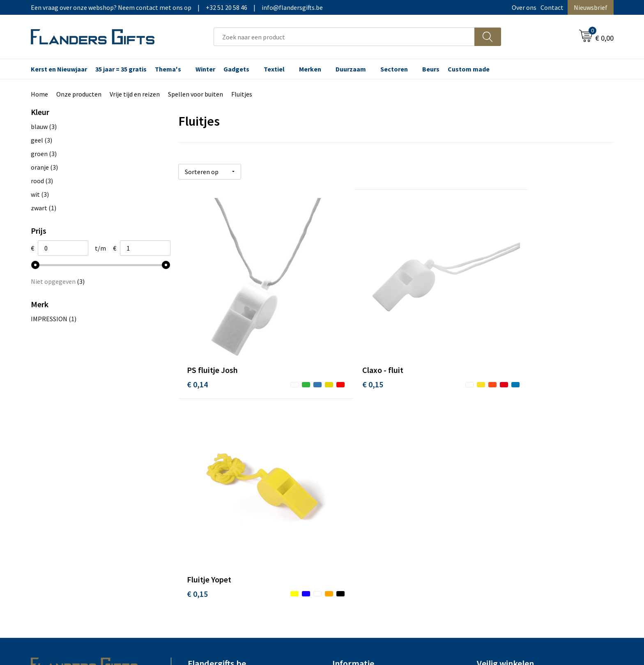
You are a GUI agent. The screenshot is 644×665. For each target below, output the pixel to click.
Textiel (274, 69)
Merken (310, 69)
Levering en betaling (361, 451)
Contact (552, 7)
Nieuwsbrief (591, 7)
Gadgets (236, 69)
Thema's (168, 69)
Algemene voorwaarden (510, 438)
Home (39, 94)
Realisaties (348, 438)
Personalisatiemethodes (367, 476)
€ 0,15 (342, 353)
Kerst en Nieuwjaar (59, 69)
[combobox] (344, 37)
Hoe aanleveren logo (361, 488)
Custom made (469, 69)
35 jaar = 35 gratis (121, 69)
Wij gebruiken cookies (507, 451)
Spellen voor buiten (195, 94)
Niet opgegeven (58, 281)
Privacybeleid (496, 463)
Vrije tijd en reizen (135, 94)
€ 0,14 (197, 353)
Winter (205, 69)
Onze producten (79, 94)
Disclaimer (492, 476)
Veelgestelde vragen (216, 463)
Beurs (431, 69)
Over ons (524, 7)
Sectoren (394, 69)
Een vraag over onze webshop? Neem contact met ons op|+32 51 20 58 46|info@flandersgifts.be (177, 7)
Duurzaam (351, 69)
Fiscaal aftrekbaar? (359, 463)
